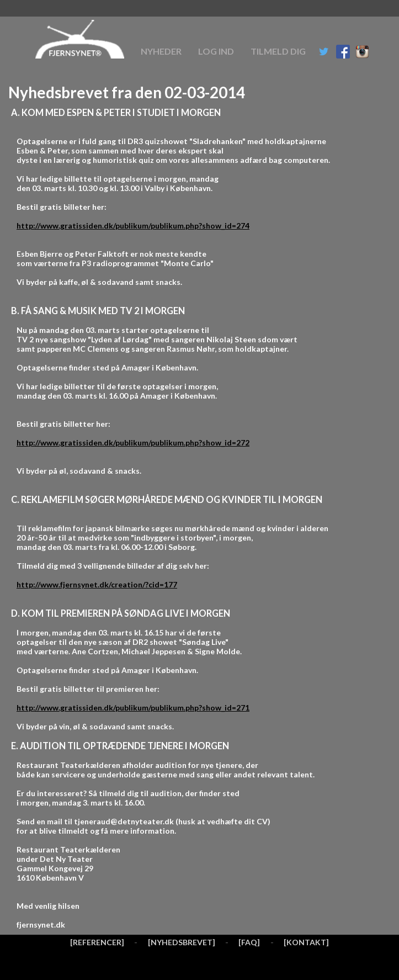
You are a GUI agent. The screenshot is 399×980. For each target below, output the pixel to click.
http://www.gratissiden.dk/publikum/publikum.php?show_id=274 (133, 226)
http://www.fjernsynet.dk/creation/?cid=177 (97, 584)
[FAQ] (249, 942)
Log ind (216, 51)
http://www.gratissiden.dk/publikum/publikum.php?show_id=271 (133, 708)
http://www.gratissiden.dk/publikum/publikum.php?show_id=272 (133, 443)
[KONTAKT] (306, 942)
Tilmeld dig (278, 51)
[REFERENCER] (97, 942)
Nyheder (161, 51)
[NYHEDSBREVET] (182, 942)
